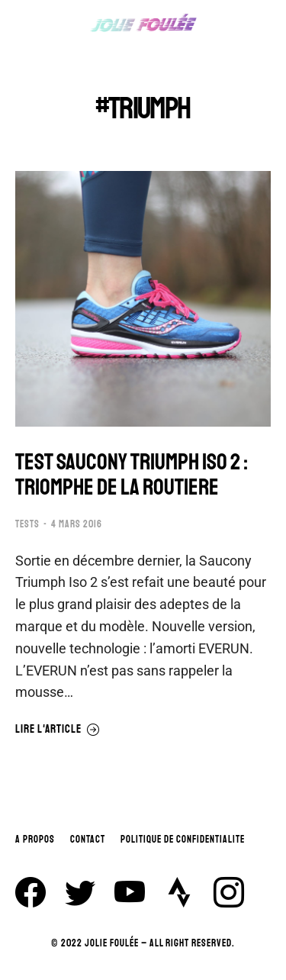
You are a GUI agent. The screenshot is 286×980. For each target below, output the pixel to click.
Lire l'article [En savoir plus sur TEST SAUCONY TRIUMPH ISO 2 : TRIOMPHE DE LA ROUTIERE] (58, 730)
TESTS (27, 524)
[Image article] (143, 299)
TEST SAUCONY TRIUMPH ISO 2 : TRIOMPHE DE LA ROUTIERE (132, 475)
